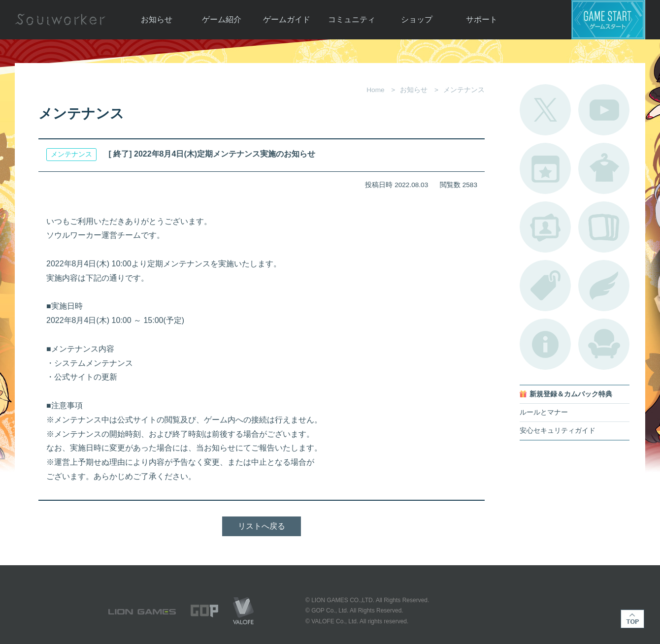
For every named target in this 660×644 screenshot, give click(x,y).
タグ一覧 (545, 286)
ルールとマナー (544, 412)
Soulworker (60, 20)
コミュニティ (352, 19)
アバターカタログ (604, 168)
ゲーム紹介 (222, 19)
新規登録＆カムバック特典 (571, 394)
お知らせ (157, 19)
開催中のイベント (545, 168)
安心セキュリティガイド (558, 431)
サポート (482, 19)
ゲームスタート (608, 20)
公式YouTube (604, 110)
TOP (632, 619)
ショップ (417, 19)
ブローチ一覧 (604, 286)
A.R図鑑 (604, 227)
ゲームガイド (287, 19)
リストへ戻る (262, 526)
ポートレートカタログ (545, 227)
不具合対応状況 (545, 344)
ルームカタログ (604, 344)
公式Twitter (545, 110)
